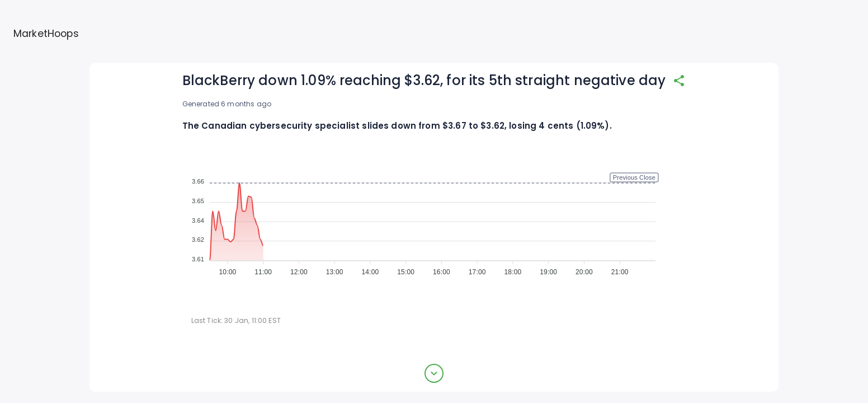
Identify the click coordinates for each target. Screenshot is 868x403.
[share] (679, 81)
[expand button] (434, 373)
